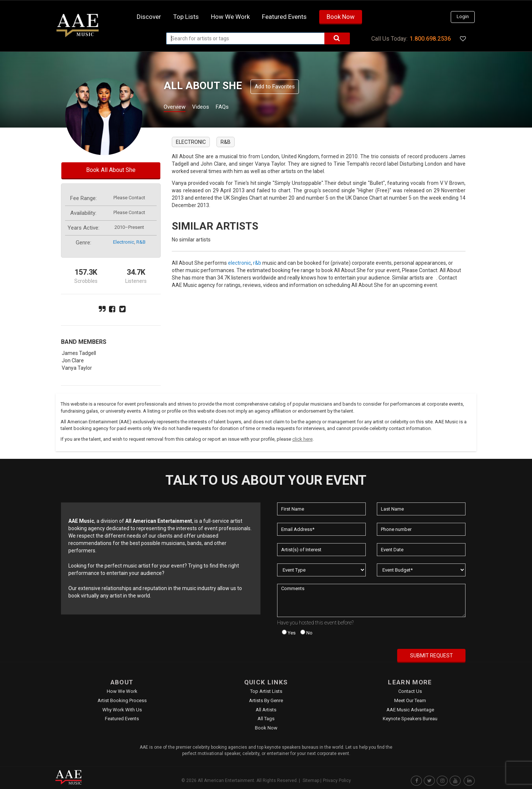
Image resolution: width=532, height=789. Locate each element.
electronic (124, 242)
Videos (210, 108)
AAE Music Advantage (410, 710)
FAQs (236, 108)
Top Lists (186, 17)
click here (302, 439)
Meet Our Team (410, 700)
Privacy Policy (337, 780)
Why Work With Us (122, 710)
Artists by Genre (266, 700)
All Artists (266, 710)
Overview (177, 108)
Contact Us (410, 691)
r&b (141, 242)
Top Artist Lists (266, 691)
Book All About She (111, 170)
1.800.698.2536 (430, 39)
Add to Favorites (275, 87)
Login (463, 16)
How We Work (122, 691)
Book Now (341, 17)
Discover (149, 17)
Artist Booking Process (122, 700)
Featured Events (284, 17)
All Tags (266, 719)
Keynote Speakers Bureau (410, 719)
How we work (230, 17)
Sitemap (311, 780)
